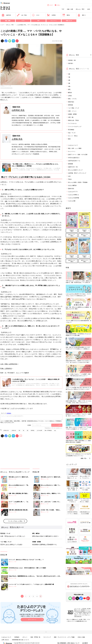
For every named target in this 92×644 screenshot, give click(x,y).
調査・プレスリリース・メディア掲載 (64, 637)
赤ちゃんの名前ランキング (75, 170)
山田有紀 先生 (18, 110)
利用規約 (17, 637)
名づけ (36, 15)
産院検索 (71, 164)
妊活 (89, 9)
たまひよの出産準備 (74, 198)
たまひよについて (73, 145)
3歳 (22, 335)
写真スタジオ (69, 21)
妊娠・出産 (70, 9)
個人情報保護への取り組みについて (68, 643)
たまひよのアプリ (73, 192)
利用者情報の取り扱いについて (20, 640)
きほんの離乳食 (72, 185)
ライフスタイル (72, 123)
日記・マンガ (72, 133)
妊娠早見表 (6, 15)
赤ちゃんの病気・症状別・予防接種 (78, 182)
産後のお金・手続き (74, 120)
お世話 (70, 96)
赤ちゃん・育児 (80, 9)
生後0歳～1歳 (72, 60)
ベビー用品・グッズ (74, 108)
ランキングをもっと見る (15, 521)
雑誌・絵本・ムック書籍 (75, 148)
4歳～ (70, 86)
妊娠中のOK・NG (73, 167)
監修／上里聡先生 (6, 368)
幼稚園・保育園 (72, 114)
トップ (2, 25)
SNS (38, 21)
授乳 (69, 89)
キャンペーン (54, 21)
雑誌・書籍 (8, 21)
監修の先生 (71, 188)
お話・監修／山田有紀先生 (9, 364)
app (55, 430)
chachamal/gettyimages (6, 88)
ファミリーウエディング (75, 126)
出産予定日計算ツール (74, 161)
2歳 (6, 201)
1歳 (6, 297)
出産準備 (51, 15)
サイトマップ (47, 637)
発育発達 (33, 430)
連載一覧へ (84, 458)
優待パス (82, 15)
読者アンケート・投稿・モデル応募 (78, 154)
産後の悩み (71, 102)
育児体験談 (71, 130)
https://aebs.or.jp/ (78, 616)
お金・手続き (22, 15)
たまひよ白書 (72, 201)
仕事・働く (71, 117)
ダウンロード (32, 619)
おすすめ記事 (39, 430)
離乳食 (66, 15)
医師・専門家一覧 (35, 637)
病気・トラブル (72, 99)
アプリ (23, 21)
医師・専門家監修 (48, 430)
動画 (69, 139)
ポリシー (25, 637)
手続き (70, 179)
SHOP (50, 5)
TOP (63, 9)
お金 (69, 176)
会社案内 (85, 643)
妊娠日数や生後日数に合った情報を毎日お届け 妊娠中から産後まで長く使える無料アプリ (32, 615)
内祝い (58, 5)
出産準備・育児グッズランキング (77, 173)
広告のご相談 (81, 637)
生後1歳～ (71, 63)
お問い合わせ (5, 640)
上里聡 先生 (17, 139)
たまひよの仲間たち (74, 195)
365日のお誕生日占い (74, 158)
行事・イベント (72, 111)
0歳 (19, 430)
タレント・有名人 (73, 136)
